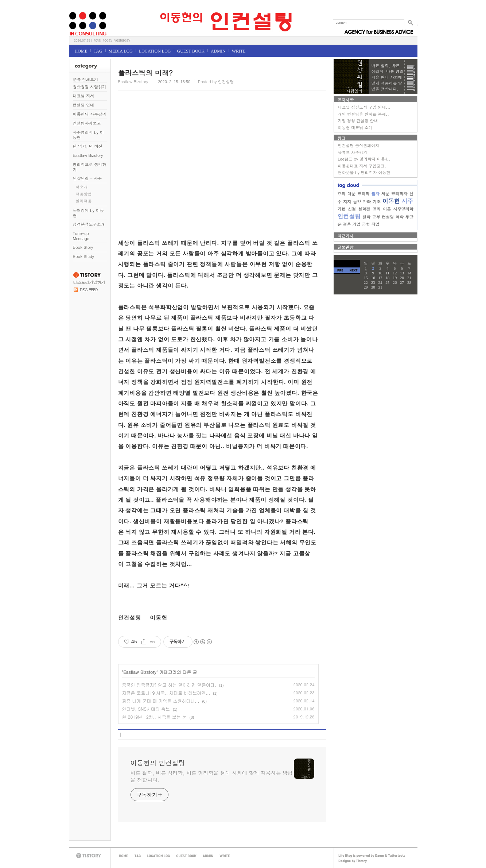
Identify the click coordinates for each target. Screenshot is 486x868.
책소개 (82, 187)
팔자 (375, 194)
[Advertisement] (218, 169)
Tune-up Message (81, 236)
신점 (352, 209)
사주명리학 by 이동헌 (88, 135)
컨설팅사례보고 (87, 123)
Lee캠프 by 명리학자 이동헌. (364, 159)
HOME (81, 51)
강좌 (367, 202)
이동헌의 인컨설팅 (78, 10)
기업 (357, 224)
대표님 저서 (84, 96)
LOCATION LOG (155, 51)
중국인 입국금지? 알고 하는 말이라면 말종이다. (169, 685)
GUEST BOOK (191, 51)
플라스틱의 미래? (145, 72)
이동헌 (391, 201)
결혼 (347, 224)
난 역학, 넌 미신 (88, 146)
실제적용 (84, 201)
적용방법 (84, 194)
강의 (342, 194)
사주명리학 (403, 209)
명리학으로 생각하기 (90, 167)
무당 (409, 217)
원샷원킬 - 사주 (88, 178)
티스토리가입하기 (89, 282)
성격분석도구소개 (89, 224)
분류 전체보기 (86, 79)
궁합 (366, 224)
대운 (351, 194)
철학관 (364, 209)
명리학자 (399, 194)
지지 (347, 202)
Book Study (83, 256)
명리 (377, 209)
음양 (357, 202)
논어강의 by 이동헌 (88, 213)
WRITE (239, 51)
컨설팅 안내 (84, 105)
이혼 (387, 209)
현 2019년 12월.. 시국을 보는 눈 (154, 717)
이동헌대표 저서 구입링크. (362, 166)
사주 (407, 201)
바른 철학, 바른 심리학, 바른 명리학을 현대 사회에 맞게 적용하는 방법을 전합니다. (212, 776)
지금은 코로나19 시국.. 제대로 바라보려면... (166, 693)
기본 (342, 209)
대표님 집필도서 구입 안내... (364, 107)
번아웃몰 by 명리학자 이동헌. (365, 172)
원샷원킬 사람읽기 (90, 87)
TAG (98, 51)
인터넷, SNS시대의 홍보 (146, 709)
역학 (400, 217)
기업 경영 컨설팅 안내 (358, 121)
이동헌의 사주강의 (90, 114)
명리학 (363, 194)
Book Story (83, 247)
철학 (366, 217)
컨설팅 (388, 217)
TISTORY (90, 856)
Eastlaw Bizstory (88, 155)
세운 (385, 194)
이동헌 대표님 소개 (355, 128)
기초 (377, 202)
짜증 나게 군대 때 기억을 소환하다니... (161, 701)
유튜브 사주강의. (353, 152)
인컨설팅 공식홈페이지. (359, 145)
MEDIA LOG (121, 51)
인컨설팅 (349, 216)
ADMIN (218, 51)
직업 (376, 224)
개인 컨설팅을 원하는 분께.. (363, 114)
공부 (376, 217)
